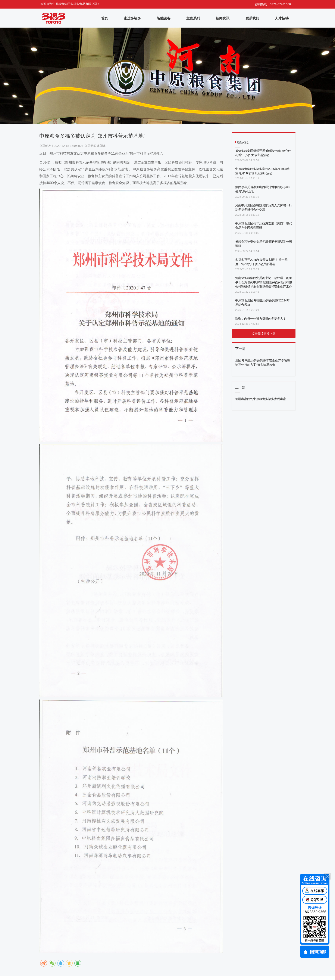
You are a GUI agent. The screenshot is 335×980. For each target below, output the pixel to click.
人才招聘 (282, 18)
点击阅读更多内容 (264, 334)
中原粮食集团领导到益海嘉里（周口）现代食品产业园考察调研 (264, 226)
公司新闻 (90, 146)
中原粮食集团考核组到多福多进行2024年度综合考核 (262, 303)
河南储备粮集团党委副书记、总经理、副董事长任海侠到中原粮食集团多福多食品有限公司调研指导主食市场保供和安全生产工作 (264, 282)
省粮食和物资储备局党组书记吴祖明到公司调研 (264, 244)
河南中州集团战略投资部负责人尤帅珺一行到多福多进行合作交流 (264, 207)
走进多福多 (132, 18)
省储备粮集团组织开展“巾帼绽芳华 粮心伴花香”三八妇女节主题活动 (263, 153)
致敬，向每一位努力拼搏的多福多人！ (261, 319)
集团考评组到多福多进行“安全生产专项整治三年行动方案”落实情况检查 (263, 363)
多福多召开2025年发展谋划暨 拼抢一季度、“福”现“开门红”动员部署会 (261, 262)
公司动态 (46, 146)
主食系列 (193, 18)
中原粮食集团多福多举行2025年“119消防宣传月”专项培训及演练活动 (262, 171)
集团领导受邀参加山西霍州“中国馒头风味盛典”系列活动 (263, 189)
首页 (104, 18)
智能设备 (164, 18)
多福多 (101, 146)
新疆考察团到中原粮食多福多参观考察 (261, 399)
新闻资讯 (223, 18)
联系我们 (252, 18)
